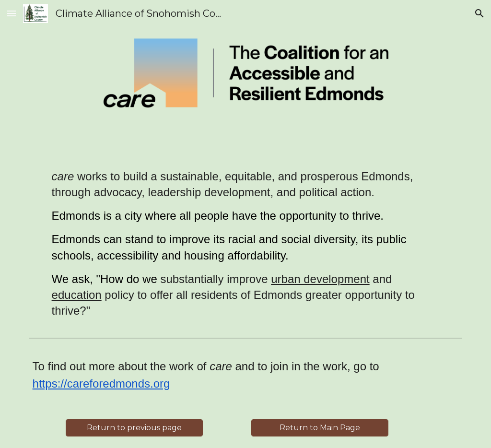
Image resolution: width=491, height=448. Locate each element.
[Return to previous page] (134, 428)
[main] (246, 243)
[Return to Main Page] (320, 428)
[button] (12, 13)
